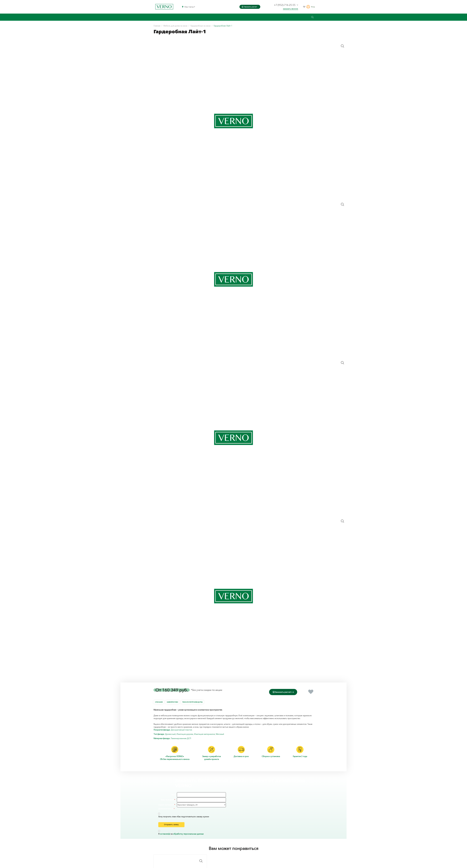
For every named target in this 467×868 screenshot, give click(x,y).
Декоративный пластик (181, 729)
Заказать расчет (249, 7)
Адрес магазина (166, 804)
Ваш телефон (167, 799)
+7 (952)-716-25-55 (285, 5)
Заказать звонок (291, 9)
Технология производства (192, 702)
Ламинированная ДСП (181, 738)
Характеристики (172, 702)
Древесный (170, 734)
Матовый (220, 734)
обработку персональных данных (188, 838)
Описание (159, 702)
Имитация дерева (185, 734)
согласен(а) (165, 838)
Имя (173, 794)
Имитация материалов (204, 734)
